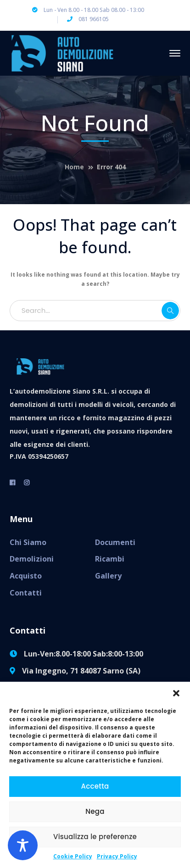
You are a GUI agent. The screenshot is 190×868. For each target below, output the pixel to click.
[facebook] (12, 483)
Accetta (95, 786)
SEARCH (170, 311)
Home (74, 167)
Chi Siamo (28, 542)
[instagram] (27, 483)
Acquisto (26, 576)
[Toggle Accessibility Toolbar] (23, 845)
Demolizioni (32, 559)
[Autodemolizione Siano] (62, 53)
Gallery (108, 576)
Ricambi (110, 559)
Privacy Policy (117, 856)
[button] (176, 693)
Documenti (115, 542)
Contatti (26, 593)
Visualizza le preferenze (95, 837)
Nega (95, 811)
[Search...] (95, 311)
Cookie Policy (73, 856)
